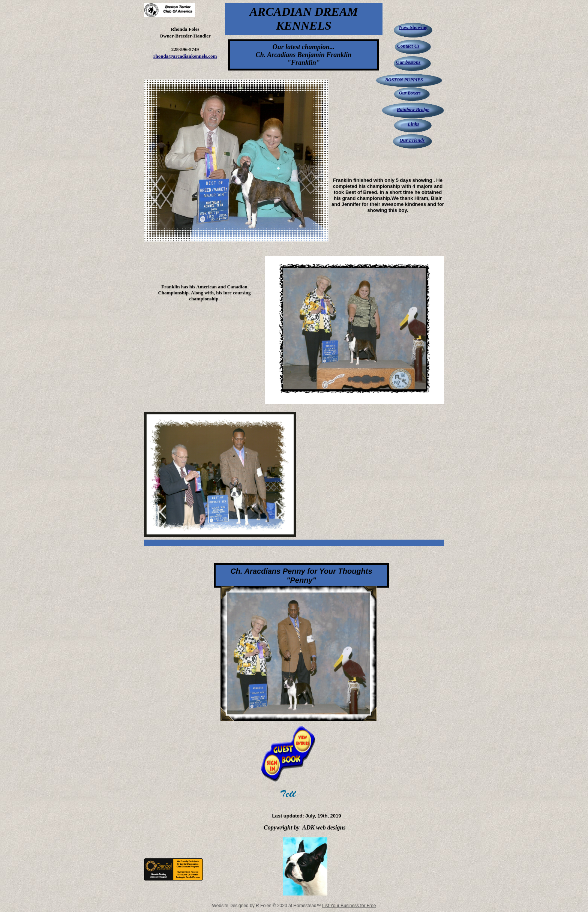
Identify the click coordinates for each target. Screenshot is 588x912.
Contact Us (408, 46)
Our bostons (408, 62)
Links (413, 124)
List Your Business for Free (349, 906)
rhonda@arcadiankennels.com (185, 56)
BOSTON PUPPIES (403, 80)
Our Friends (412, 140)
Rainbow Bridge (413, 109)
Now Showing (413, 27)
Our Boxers (410, 93)
